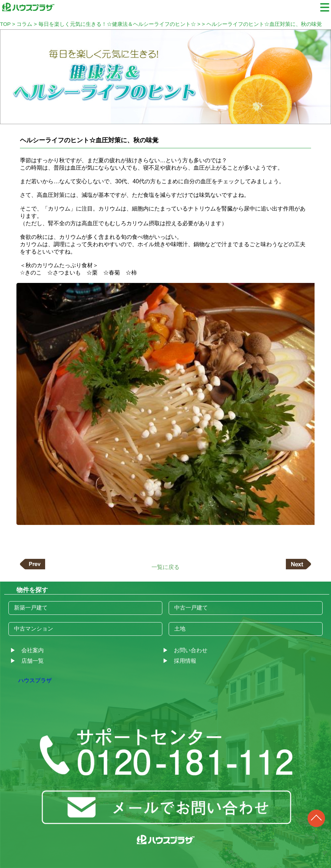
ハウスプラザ (35, 680)
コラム (24, 24)
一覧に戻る (165, 567)
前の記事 (33, 564)
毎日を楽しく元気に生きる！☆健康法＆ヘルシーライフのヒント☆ (117, 24)
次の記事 (298, 564)
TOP (5, 24)
